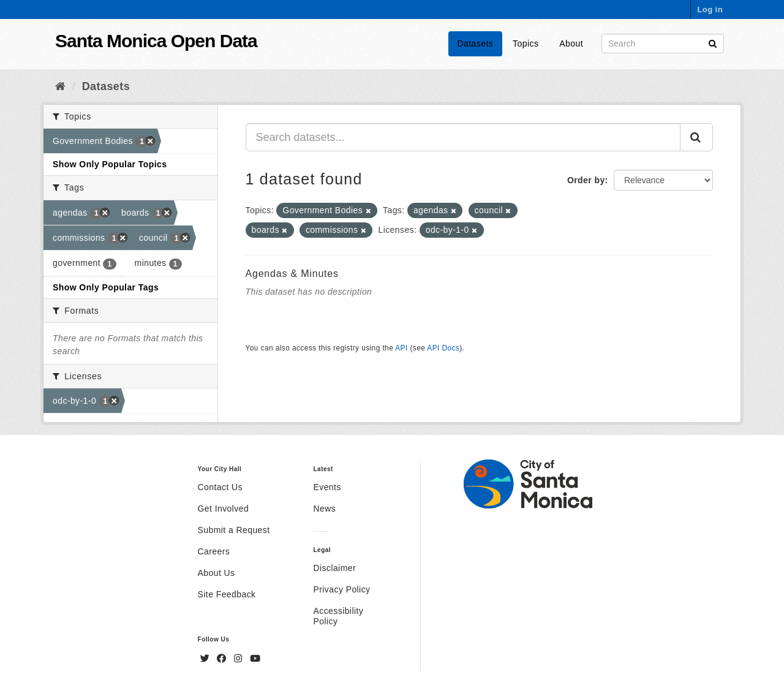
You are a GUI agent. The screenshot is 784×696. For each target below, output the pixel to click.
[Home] (60, 86)
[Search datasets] (663, 43)
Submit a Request (234, 530)
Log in (710, 9)
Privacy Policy (341, 589)
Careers (214, 551)
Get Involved (224, 509)
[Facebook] (223, 659)
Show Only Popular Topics (110, 164)
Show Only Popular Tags (106, 287)
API (401, 348)
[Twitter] (206, 659)
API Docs (443, 348)
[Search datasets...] (463, 137)
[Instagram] (239, 659)
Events (327, 487)
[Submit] (713, 43)
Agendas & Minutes (292, 274)
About (571, 43)
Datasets (476, 43)
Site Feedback (227, 594)
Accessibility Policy (338, 616)
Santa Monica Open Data (156, 41)
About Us (217, 573)
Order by (586, 180)
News (324, 509)
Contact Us (220, 487)
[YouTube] (255, 659)
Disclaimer (334, 568)
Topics (526, 43)
